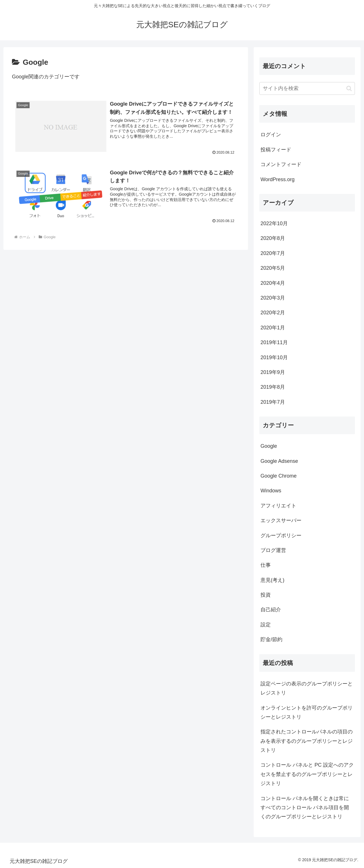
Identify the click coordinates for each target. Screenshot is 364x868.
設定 (266, 625)
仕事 (266, 565)
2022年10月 (274, 223)
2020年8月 (273, 238)
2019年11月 (274, 342)
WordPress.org (278, 179)
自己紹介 (271, 610)
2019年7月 (273, 402)
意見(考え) (272, 580)
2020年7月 (273, 253)
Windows (271, 491)
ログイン (271, 135)
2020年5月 (273, 268)
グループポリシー (281, 536)
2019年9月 (273, 372)
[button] (349, 88)
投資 (266, 595)
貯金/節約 (271, 639)
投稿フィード (276, 150)
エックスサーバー (281, 520)
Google (269, 446)
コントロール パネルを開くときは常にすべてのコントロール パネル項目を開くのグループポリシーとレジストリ (305, 808)
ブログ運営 (273, 550)
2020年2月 (273, 313)
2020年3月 (273, 298)
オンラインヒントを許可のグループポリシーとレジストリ (307, 712)
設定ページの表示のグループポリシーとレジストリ (307, 688)
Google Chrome (279, 476)
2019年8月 (273, 387)
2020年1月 (273, 328)
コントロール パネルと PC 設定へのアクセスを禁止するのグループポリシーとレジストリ (307, 774)
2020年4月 (273, 283)
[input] (307, 88)
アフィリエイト (278, 506)
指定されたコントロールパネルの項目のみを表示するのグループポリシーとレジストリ (307, 741)
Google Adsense (279, 461)
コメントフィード (281, 164)
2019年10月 (274, 357)
